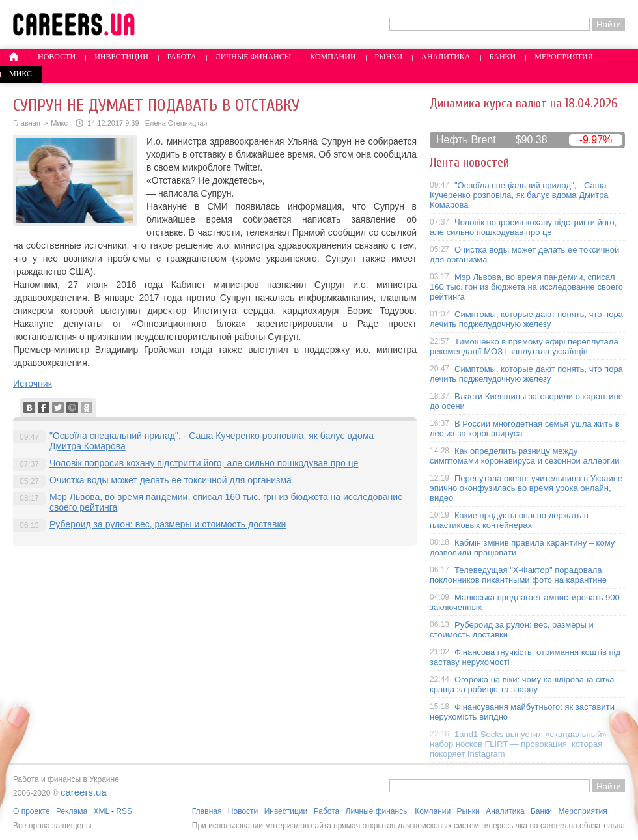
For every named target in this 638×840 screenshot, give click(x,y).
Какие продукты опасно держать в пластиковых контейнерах (509, 520)
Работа (182, 57)
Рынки (389, 57)
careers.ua (84, 792)
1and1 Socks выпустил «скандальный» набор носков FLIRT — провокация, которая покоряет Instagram (518, 744)
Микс (21, 74)
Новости (57, 57)
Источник (33, 384)
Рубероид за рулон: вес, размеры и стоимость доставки (168, 524)
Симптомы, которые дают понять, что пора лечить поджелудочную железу (526, 319)
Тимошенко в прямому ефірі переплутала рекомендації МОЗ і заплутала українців (524, 346)
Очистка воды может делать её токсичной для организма (171, 480)
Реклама (72, 811)
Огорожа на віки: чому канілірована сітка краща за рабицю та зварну (522, 684)
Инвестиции (121, 57)
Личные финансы (254, 57)
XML (101, 811)
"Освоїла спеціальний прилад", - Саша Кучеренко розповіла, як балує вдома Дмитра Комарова (519, 195)
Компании (333, 57)
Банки (503, 57)
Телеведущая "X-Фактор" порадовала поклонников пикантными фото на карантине (518, 575)
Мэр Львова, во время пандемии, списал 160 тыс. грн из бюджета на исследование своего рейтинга (526, 287)
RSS (124, 811)
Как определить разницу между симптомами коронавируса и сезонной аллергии (525, 456)
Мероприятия (564, 57)
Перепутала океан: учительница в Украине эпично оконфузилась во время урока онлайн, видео (526, 488)
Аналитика (446, 57)
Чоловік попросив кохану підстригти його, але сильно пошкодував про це (204, 463)
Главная (27, 123)
